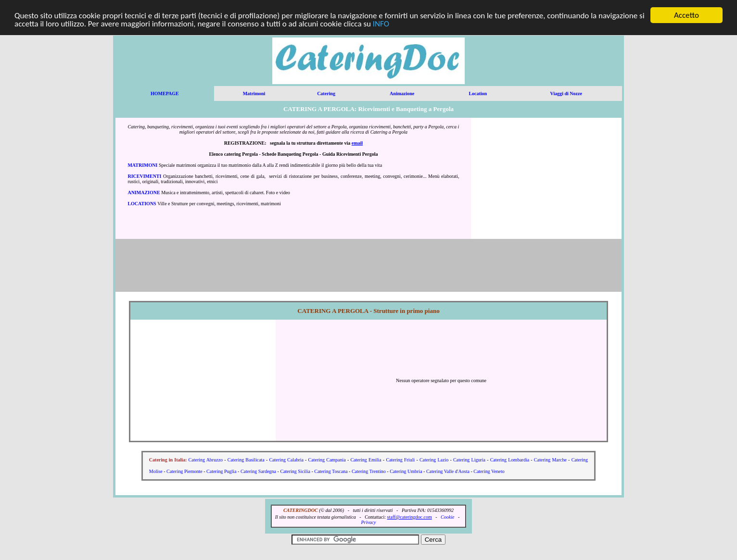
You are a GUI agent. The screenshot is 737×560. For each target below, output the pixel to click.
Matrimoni (254, 93)
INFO (381, 24)
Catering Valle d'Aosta (448, 471)
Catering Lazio (434, 460)
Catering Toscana (331, 471)
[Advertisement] (546, 178)
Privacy (368, 522)
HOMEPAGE (165, 93)
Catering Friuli (400, 460)
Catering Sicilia (295, 471)
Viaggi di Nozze (566, 93)
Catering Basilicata (246, 460)
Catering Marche (550, 460)
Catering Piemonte (184, 471)
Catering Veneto (489, 471)
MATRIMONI (142, 165)
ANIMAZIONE (144, 193)
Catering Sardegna (258, 471)
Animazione (402, 93)
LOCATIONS (142, 204)
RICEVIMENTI (144, 176)
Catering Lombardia (510, 460)
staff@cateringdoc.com (410, 517)
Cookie (447, 517)
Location (478, 93)
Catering (326, 93)
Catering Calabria (286, 460)
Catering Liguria (469, 460)
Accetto (686, 15)
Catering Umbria (406, 471)
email (357, 143)
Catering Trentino (369, 471)
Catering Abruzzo (206, 460)
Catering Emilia (366, 460)
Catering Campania (327, 460)
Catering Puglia (222, 471)
